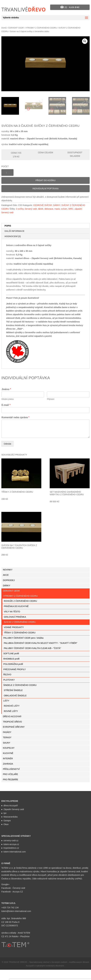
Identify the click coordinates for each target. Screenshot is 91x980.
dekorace (49, 209)
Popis (8, 226)
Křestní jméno (8, 399)
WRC (71, 209)
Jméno (6, 389)
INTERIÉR (8, 758)
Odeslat (7, 444)
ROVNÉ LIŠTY (11, 711)
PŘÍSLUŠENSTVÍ (11, 769)
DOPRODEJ (9, 580)
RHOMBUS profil (11, 659)
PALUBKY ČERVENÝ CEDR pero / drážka (23, 638)
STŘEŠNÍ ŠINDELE (13, 690)
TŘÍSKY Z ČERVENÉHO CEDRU (20, 633)
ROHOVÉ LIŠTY (12, 706)
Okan (6, 824)
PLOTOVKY (9, 680)
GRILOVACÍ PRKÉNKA (15, 617)
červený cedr (31, 209)
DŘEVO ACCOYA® (12, 716)
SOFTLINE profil (11, 653)
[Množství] (7, 172)
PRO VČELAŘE (10, 774)
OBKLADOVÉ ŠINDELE (15, 696)
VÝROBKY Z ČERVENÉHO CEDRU (41, 28)
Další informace (15, 231)
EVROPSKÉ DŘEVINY (14, 727)
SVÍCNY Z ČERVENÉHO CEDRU (20, 622)
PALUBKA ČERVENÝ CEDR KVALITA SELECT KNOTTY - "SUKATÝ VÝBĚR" (41, 643)
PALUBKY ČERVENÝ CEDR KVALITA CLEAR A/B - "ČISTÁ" (32, 648)
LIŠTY (6, 701)
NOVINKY (8, 570)
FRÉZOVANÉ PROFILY (15, 669)
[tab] (45, 226)
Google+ (5, 884)
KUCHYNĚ (8, 753)
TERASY (7, 737)
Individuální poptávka (46, 189)
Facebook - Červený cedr (13, 888)
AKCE (6, 575)
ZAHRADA (8, 764)
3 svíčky (20, 209)
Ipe (5, 813)
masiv (57, 209)
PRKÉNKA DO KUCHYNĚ (16, 606)
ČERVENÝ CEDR (16, 28)
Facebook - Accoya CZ (12, 892)
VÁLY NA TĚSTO (12, 612)
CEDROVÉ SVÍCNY (42, 205)
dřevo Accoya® (11, 806)
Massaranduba (11, 817)
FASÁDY (7, 732)
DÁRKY (57, 205)
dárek (41, 209)
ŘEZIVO (7, 675)
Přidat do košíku (46, 180)
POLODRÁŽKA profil (13, 664)
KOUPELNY (9, 748)
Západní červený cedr (14, 809)
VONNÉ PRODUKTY (14, 627)
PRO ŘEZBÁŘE (10, 780)
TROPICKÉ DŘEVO (12, 722)
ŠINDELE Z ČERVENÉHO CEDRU (20, 685)
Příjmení (51, 399)
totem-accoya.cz (11, 844)
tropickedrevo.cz (11, 848)
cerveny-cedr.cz (11, 840)
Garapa (7, 821)
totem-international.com (15, 852)
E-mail (6, 405)
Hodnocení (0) (13, 236)
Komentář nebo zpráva (15, 417)
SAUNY (7, 743)
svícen (64, 209)
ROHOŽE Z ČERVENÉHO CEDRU (20, 601)
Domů (4, 28)
